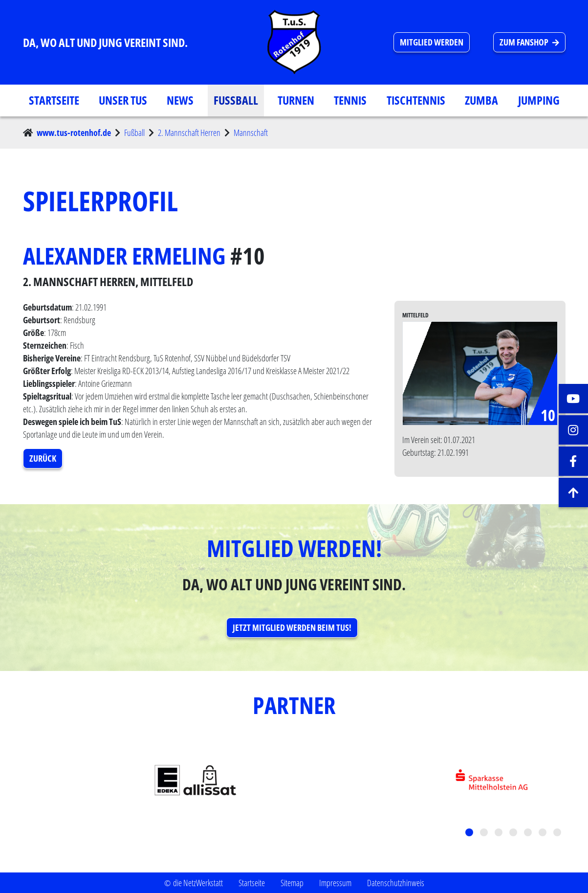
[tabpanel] (294, 781)
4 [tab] (514, 833)
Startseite (54, 100)
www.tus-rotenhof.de (74, 133)
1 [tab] (470, 833)
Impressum (335, 883)
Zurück (43, 458)
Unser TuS (123, 100)
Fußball (236, 100)
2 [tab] (485, 833)
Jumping (539, 100)
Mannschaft (251, 133)
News (180, 100)
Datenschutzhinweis (396, 883)
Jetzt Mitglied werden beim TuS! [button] (292, 627)
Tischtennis (416, 100)
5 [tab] (529, 833)
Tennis (350, 100)
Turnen (296, 100)
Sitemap (292, 883)
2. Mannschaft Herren (189, 133)
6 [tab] (544, 833)
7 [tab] (558, 833)
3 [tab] (500, 833)
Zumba (481, 100)
